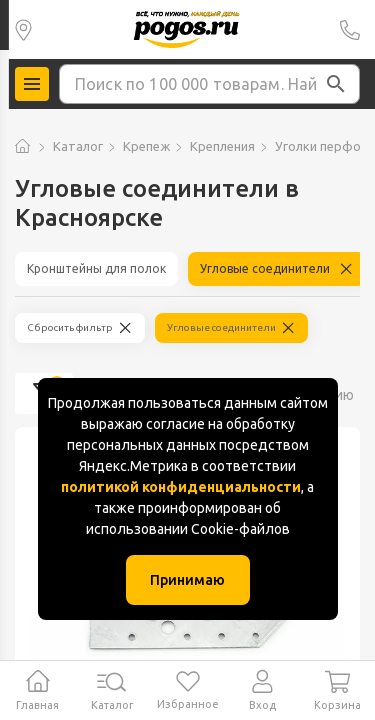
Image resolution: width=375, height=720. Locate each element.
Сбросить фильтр (70, 327)
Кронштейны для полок (96, 268)
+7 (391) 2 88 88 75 (350, 29)
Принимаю (187, 580)
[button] (336, 84)
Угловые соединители (265, 268)
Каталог (78, 146)
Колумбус (23, 29)
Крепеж (146, 146)
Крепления (222, 146)
